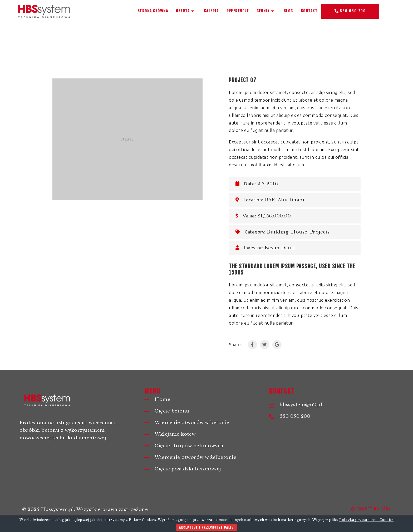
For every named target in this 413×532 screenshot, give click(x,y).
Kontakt (309, 11)
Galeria (211, 11)
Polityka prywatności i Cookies (366, 520)
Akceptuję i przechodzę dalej (206, 527)
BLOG (288, 11)
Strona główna (153, 11)
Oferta (186, 11)
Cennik (266, 11)
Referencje (238, 11)
